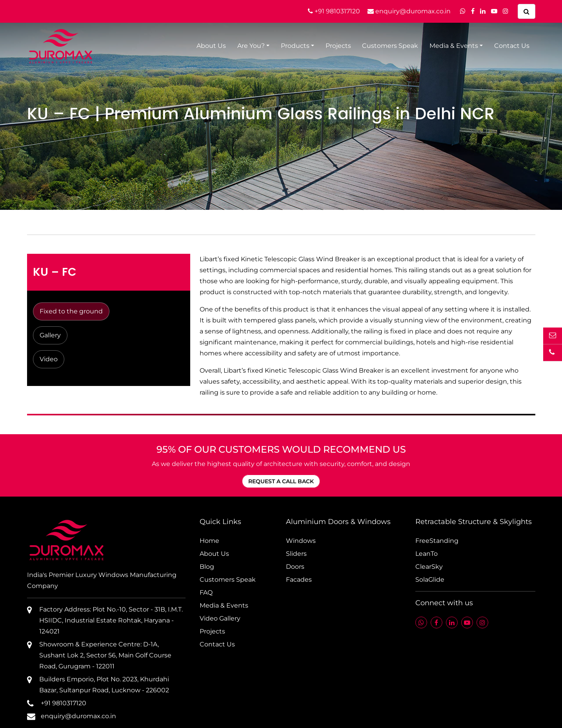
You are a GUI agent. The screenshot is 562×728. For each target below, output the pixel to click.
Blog (207, 567)
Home (209, 541)
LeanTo (427, 554)
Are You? (251, 46)
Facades (299, 580)
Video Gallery (220, 618)
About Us (211, 46)
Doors (295, 567)
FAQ (206, 592)
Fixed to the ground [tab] (71, 311)
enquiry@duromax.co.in (409, 11)
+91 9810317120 (334, 11)
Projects (338, 46)
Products (295, 46)
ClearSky (429, 567)
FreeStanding (437, 541)
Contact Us (512, 46)
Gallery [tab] (50, 335)
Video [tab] (49, 359)
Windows (301, 541)
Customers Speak (390, 46)
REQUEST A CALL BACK (281, 481)
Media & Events (454, 46)
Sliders (296, 554)
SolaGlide (430, 580)
